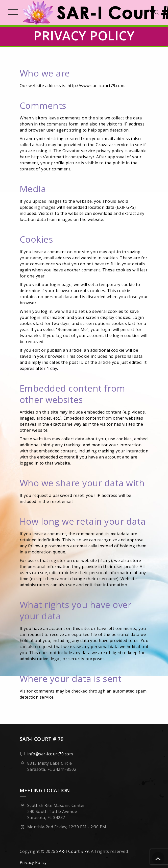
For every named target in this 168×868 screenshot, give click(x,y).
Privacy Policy (33, 862)
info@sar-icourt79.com (50, 754)
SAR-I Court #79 (73, 851)
